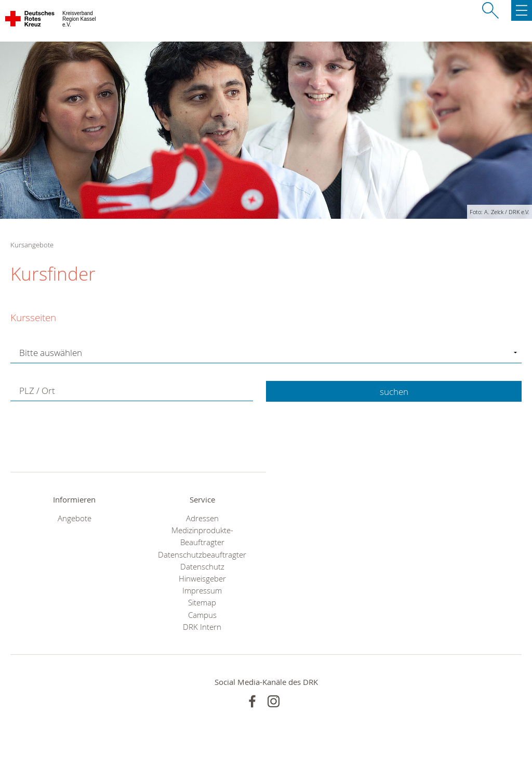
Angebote (75, 518)
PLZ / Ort (37, 391)
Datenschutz (202, 567)
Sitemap (202, 603)
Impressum (202, 591)
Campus (202, 615)
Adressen (202, 518)
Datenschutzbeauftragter (202, 555)
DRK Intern (202, 627)
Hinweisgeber (202, 579)
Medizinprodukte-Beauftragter (202, 536)
